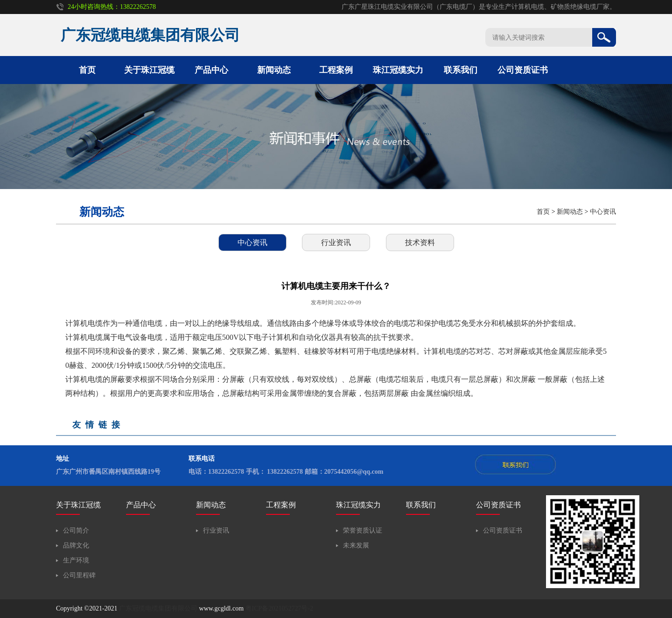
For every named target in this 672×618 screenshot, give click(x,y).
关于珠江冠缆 (149, 70)
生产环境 (76, 560)
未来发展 (356, 545)
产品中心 (211, 70)
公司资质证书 (523, 70)
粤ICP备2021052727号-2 (279, 608)
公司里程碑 (79, 575)
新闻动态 (274, 70)
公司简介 (76, 530)
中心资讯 (603, 212)
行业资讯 (336, 242)
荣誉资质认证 (363, 530)
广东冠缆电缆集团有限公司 (158, 608)
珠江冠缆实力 (398, 70)
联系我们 (461, 70)
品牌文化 (76, 545)
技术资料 (420, 242)
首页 (87, 70)
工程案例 (336, 70)
